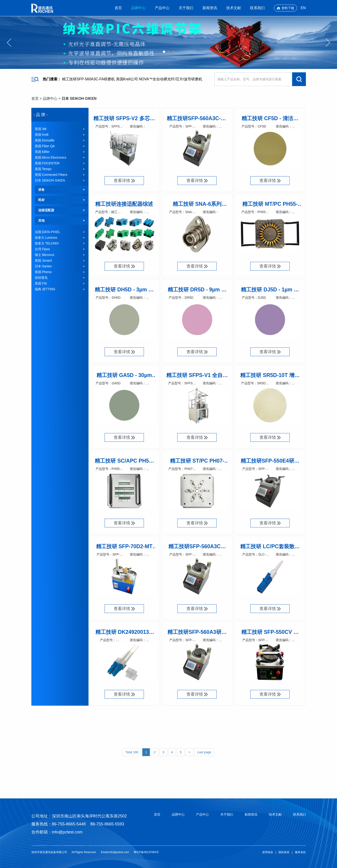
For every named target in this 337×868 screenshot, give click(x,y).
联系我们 (257, 8)
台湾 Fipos (42, 249)
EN (303, 8)
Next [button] (328, 43)
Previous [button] (9, 43)
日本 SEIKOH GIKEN (79, 99)
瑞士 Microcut (44, 255)
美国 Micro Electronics (51, 157)
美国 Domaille (45, 140)
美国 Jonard (43, 260)
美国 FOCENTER (47, 163)
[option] (168, 43)
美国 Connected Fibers (51, 175)
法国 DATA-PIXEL (48, 232)
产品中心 (162, 8)
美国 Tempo (43, 169)
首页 (118, 8)
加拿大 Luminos (46, 238)
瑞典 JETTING (45, 289)
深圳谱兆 (41, 278)
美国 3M (41, 129)
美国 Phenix (43, 272)
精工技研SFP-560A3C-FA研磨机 (88, 79)
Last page (204, 752)
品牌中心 (138, 8)
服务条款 (300, 852)
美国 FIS (41, 283)
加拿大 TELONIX (47, 243)
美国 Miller (42, 152)
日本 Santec (43, 266)
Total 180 (132, 752)
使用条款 (268, 852)
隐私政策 (284, 852)
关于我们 (186, 8)
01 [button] (164, 52)
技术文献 (234, 8)
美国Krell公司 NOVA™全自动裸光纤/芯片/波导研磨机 (159, 79)
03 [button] (173, 52)
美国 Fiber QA (45, 146)
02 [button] (169, 52)
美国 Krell (42, 135)
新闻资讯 (210, 8)
